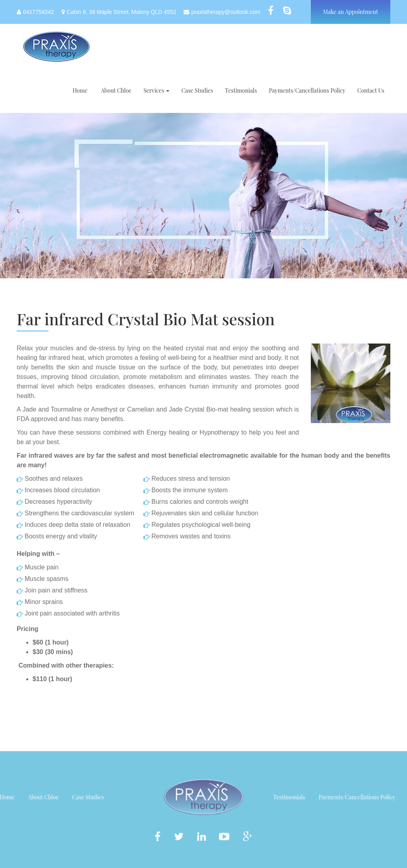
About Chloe (115, 90)
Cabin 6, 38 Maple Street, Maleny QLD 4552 (119, 12)
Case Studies (197, 90)
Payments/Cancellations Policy (307, 90)
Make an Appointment (351, 12)
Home (80, 90)
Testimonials (241, 90)
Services (156, 90)
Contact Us (371, 90)
